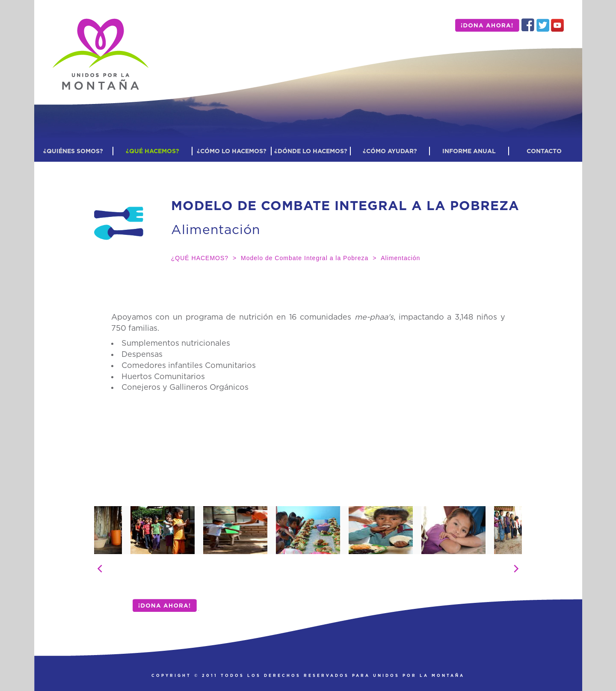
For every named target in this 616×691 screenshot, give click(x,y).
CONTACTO (544, 151)
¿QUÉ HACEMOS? (153, 151)
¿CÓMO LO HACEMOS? (232, 151)
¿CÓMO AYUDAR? (390, 151)
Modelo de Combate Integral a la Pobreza (305, 258)
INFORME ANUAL (469, 151)
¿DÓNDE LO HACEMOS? (311, 151)
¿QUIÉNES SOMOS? (73, 151)
